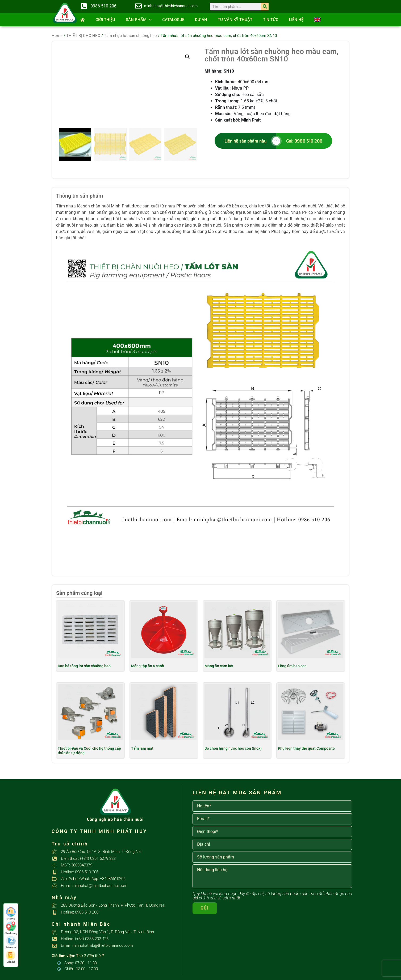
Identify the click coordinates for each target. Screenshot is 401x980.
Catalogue (173, 20)
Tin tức (271, 20)
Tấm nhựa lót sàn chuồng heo (130, 36)
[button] (187, 57)
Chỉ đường (11, 928)
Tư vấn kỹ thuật (235, 20)
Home (57, 36)
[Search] (265, 7)
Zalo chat (11, 942)
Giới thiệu (105, 20)
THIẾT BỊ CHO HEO (83, 36)
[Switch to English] (317, 20)
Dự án (201, 20)
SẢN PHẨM (139, 20)
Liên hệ (296, 20)
